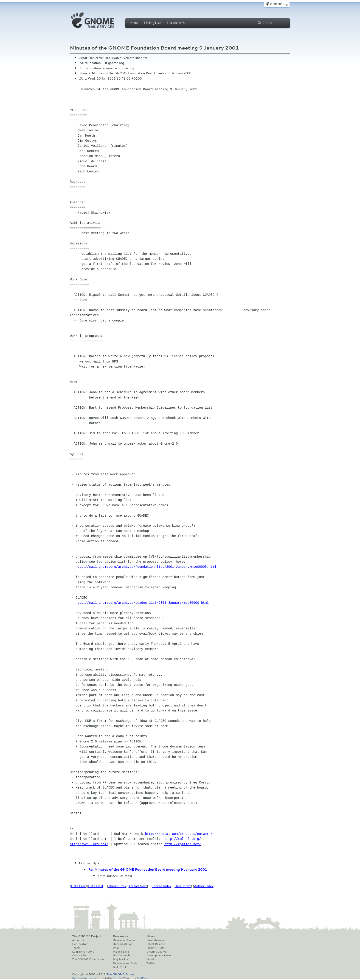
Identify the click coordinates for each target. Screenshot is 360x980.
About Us (78, 940)
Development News (159, 955)
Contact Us (79, 955)
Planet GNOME (156, 948)
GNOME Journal (157, 952)
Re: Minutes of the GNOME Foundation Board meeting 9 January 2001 (148, 869)
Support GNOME (83, 952)
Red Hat (117, 978)
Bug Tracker (121, 959)
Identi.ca (152, 959)
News (150, 936)
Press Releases (156, 940)
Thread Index (162, 886)
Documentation (123, 944)
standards (94, 978)
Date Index (183, 886)
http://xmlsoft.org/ (183, 839)
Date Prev (78, 886)
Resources (121, 936)
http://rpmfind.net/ (183, 844)
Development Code (125, 963)
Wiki (116, 948)
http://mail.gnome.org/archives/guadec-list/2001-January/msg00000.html (142, 603)
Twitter (151, 963)
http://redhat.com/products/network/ (179, 834)
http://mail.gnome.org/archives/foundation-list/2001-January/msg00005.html (146, 567)
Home (134, 23)
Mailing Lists (153, 23)
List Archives (176, 23)
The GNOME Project (87, 936)
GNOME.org (279, 4)
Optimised (78, 978)
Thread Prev (117, 886)
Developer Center (124, 940)
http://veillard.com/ (89, 844)
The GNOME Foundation (88, 959)
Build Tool (119, 967)
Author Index (204, 886)
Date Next (96, 886)
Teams (76, 948)
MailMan (142, 978)
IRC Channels (122, 955)
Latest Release (156, 944)
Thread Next (138, 886)
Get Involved (80, 944)
